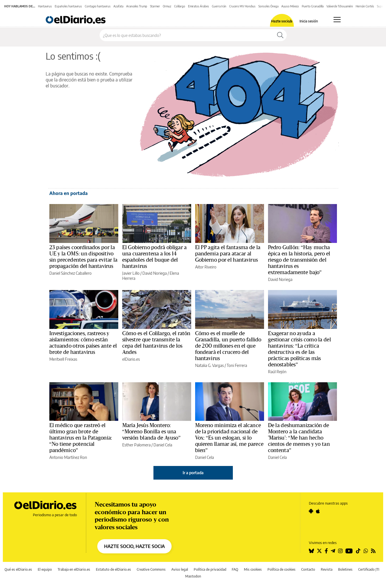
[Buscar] (280, 35)
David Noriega (155, 273)
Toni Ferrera (237, 365)
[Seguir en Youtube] (349, 551)
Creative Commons (151, 569)
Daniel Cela (163, 445)
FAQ (235, 569)
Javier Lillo (131, 273)
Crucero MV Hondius (242, 6)
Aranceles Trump (137, 6)
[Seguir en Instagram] (340, 551)
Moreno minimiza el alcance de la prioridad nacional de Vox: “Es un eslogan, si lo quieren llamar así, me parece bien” (229, 438)
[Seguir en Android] (311, 511)
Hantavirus (45, 6)
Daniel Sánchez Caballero (70, 273)
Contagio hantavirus (98, 6)
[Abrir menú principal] (337, 20)
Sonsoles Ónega (268, 6)
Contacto (308, 569)
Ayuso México (290, 6)
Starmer (155, 6)
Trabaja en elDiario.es (74, 569)
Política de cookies (281, 569)
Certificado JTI (369, 569)
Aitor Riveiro (206, 267)
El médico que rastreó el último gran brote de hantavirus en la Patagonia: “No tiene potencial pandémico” (81, 438)
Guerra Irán (219, 6)
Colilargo (180, 6)
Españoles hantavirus (68, 6)
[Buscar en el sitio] (187, 35)
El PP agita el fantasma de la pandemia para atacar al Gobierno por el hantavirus (228, 254)
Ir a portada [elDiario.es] (193, 473)
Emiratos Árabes (199, 6)
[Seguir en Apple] (318, 511)
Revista (327, 569)
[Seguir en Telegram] (333, 551)
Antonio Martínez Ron (68, 457)
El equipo (45, 569)
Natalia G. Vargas (209, 365)
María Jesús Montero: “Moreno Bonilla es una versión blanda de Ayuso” (151, 432)
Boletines (345, 569)
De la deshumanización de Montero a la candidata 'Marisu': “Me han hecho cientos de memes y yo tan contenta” (299, 438)
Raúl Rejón (277, 372)
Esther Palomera (136, 445)
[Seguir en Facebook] (326, 551)
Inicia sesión (309, 21)
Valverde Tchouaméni (340, 6)
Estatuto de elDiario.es (113, 569)
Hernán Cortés (365, 6)
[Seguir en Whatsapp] (366, 551)
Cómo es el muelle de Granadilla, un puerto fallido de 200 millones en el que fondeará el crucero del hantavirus (228, 346)
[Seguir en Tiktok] (358, 551)
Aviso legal (180, 569)
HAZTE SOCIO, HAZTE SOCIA (134, 546)
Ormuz (167, 6)
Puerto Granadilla (313, 6)
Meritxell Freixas (63, 359)
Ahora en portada (68, 193)
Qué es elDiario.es (18, 569)
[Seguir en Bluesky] (311, 551)
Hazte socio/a (282, 21)
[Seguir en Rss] (373, 551)
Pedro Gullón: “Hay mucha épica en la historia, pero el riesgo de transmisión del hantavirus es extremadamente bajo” (299, 260)
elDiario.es (131, 359)
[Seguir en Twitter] (319, 551)
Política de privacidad (210, 569)
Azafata (118, 6)
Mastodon (193, 576)
